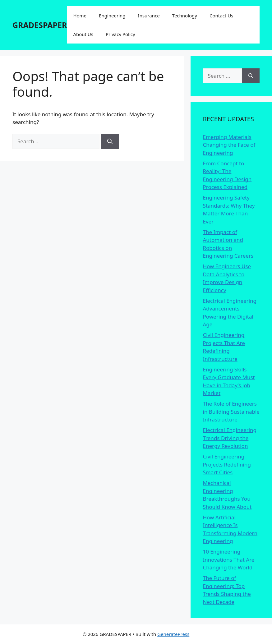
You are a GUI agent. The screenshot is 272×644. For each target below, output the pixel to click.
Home (80, 16)
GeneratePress (173, 634)
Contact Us (221, 16)
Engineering (112, 16)
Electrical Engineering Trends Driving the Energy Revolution (230, 438)
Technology (185, 16)
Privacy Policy (120, 34)
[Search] (110, 141)
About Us (83, 34)
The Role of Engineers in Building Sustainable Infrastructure (231, 412)
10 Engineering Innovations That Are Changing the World (229, 559)
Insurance (149, 16)
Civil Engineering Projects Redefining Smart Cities (227, 464)
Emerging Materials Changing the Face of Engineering (229, 145)
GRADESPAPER (40, 25)
